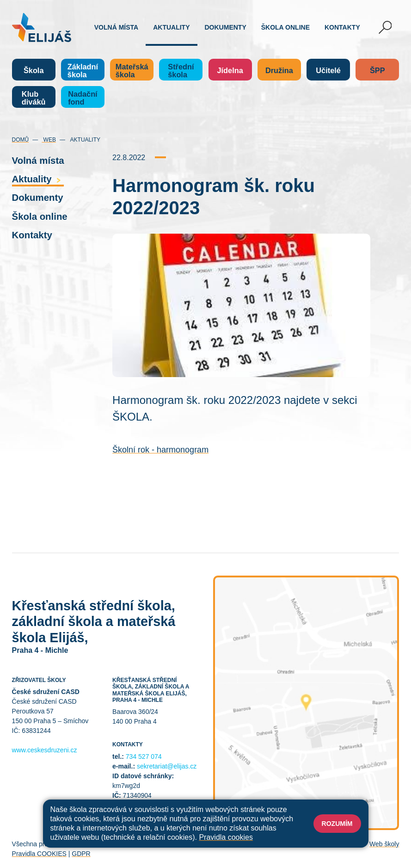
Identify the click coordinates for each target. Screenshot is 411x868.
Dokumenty (226, 27)
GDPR (81, 854)
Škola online (285, 27)
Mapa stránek (166, 844)
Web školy (384, 844)
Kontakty (342, 27)
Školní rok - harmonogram (160, 450)
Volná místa (116, 27)
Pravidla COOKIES (39, 854)
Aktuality (171, 27)
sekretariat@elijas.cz (167, 766)
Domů (21, 140)
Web (49, 140)
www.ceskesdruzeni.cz (45, 750)
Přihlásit (202, 844)
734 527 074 (144, 756)
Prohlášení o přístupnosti (255, 844)
